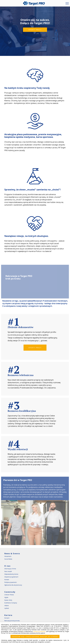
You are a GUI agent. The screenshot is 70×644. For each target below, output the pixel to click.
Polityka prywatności (11, 582)
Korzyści (7, 618)
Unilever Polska (9, 595)
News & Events (12, 554)
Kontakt (7, 580)
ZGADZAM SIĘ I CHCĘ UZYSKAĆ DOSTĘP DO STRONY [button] (35, 636)
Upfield (7, 608)
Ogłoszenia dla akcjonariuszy (13, 585)
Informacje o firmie (10, 569)
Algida (6, 597)
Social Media (8, 559)
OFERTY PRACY (35, 30)
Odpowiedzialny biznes (11, 574)
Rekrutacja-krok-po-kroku (12, 621)
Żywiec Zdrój (8, 600)
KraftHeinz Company (11, 603)
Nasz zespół (8, 571)
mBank (7, 606)
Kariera (8, 615)
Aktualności (8, 556)
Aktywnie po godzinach (11, 577)
